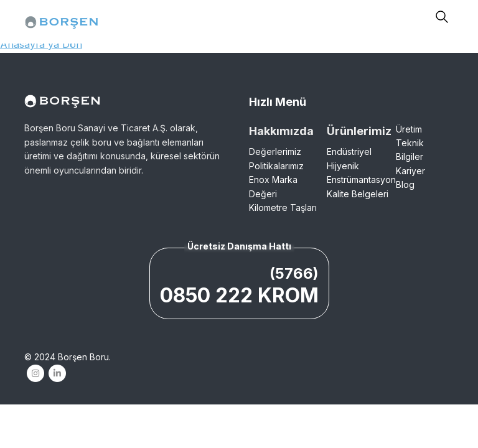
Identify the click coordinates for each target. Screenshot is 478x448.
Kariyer (410, 171)
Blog (405, 184)
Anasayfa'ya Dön (41, 44)
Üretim (409, 129)
